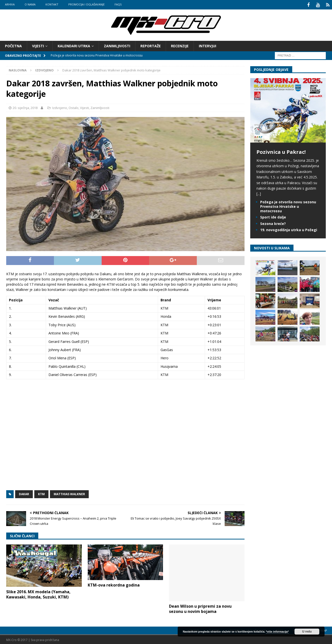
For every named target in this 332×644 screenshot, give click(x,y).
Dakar (24, 493)
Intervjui (207, 45)
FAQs (118, 4)
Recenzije (180, 45)
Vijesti (38, 45)
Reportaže (151, 45)
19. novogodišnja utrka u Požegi (289, 229)
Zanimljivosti (117, 45)
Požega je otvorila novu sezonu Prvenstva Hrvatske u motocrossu (288, 206)
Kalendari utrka (74, 45)
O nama (30, 4)
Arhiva (10, 4)
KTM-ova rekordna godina (114, 584)
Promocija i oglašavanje (86, 4)
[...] (259, 193)
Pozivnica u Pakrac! (281, 151)
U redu (307, 632)
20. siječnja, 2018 (25, 107)
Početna (13, 45)
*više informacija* (277, 632)
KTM (41, 493)
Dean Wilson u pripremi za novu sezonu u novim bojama (200, 608)
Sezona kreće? (273, 223)
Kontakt (52, 4)
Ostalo (74, 107)
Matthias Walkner (69, 493)
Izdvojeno (60, 107)
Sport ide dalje (273, 217)
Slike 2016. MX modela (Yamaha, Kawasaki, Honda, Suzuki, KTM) (38, 594)
